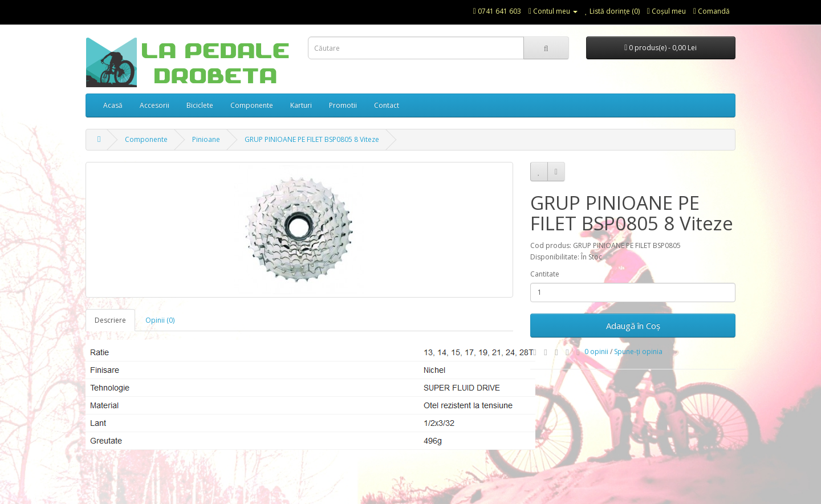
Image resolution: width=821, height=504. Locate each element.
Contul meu (553, 11)
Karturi (301, 105)
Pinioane (206, 139)
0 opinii (596, 351)
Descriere (110, 320)
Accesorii (155, 105)
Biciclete (200, 105)
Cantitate (545, 274)
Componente (252, 105)
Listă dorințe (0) (612, 11)
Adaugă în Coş (633, 326)
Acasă (113, 105)
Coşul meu (666, 11)
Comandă (712, 11)
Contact (387, 105)
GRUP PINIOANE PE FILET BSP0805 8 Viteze (312, 139)
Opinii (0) (160, 320)
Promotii (343, 105)
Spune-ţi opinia (638, 351)
